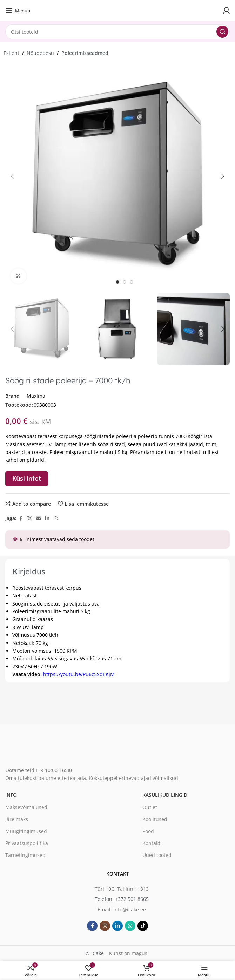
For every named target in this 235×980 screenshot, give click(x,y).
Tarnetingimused (25, 855)
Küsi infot (27, 478)
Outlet (150, 807)
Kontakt (151, 843)
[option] (117, 282)
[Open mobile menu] (18, 11)
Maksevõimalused (26, 807)
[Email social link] (39, 518)
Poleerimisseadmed (85, 53)
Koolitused (155, 819)
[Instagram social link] (105, 926)
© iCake (95, 953)
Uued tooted (157, 855)
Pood (148, 831)
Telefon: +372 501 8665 (122, 899)
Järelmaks (17, 819)
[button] (12, 177)
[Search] (117, 32)
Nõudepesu (40, 53)
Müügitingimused (26, 831)
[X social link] (29, 518)
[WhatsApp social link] (56, 518)
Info (11, 795)
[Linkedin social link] (47, 518)
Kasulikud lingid (165, 795)
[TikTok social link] (143, 926)
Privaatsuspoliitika (27, 843)
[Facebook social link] (21, 518)
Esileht (11, 53)
